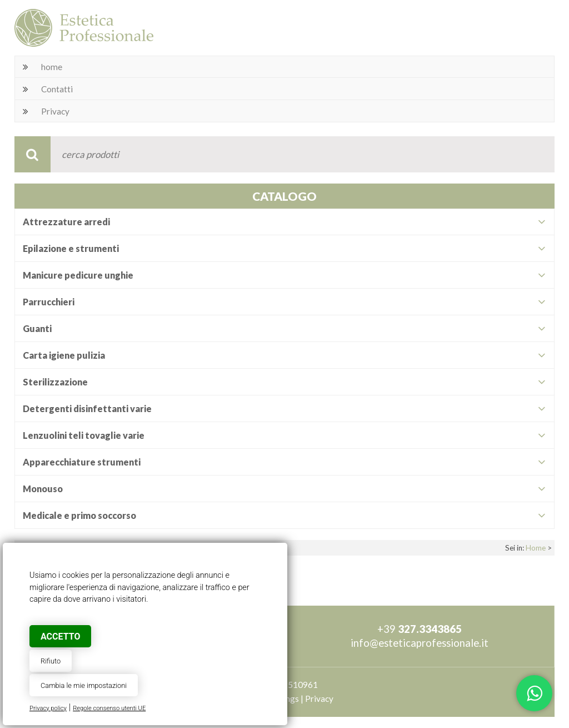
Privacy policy (48, 708)
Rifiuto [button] (51, 661)
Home (536, 548)
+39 (420, 629)
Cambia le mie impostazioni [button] (84, 685)
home (52, 67)
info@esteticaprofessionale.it (420, 643)
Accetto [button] (60, 637)
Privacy (55, 111)
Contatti (57, 89)
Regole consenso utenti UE (109, 708)
